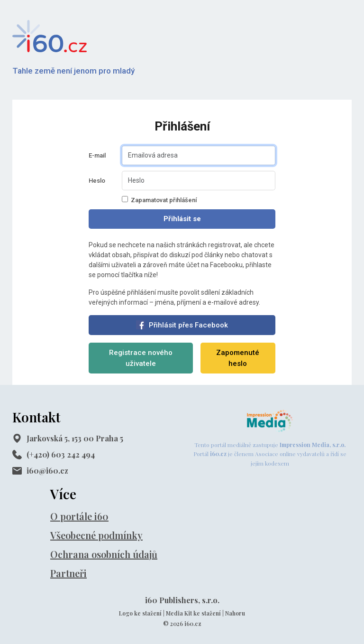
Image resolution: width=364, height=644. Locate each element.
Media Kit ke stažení (193, 613)
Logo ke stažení (140, 613)
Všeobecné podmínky (96, 535)
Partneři (68, 573)
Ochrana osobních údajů (104, 554)
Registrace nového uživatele (141, 358)
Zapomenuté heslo (238, 358)
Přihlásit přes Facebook (182, 325)
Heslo (97, 181)
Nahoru (235, 613)
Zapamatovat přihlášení (159, 200)
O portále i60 (79, 516)
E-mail (97, 155)
